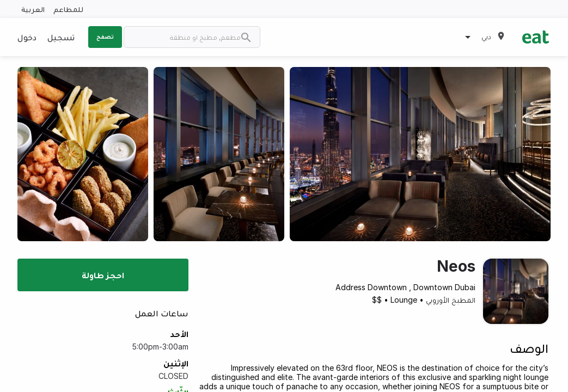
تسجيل (61, 37)
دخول (27, 37)
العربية (33, 9)
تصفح (105, 36)
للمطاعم (68, 9)
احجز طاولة (103, 275)
